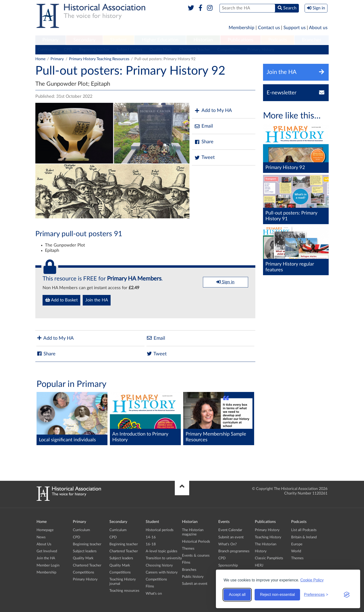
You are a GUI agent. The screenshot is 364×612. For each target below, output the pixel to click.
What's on (154, 594)
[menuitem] (50, 40)
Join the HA (97, 300)
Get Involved (47, 551)
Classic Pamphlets (269, 558)
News (41, 537)
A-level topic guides (162, 551)
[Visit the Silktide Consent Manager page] (347, 595)
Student (118, 40)
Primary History (261, 50)
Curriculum (47, 50)
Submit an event (195, 584)
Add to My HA (213, 111)
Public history (193, 577)
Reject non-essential (277, 595)
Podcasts (278, 40)
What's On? (228, 544)
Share (204, 142)
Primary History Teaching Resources (99, 59)
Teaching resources (124, 591)
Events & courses (196, 556)
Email (204, 126)
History (261, 551)
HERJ (259, 565)
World (296, 551)
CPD (68, 50)
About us (318, 28)
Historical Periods (196, 542)
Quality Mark (161, 50)
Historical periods (160, 530)
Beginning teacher (94, 50)
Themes (188, 549)
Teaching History (268, 537)
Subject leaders (129, 50)
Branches (312, 40)
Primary (50, 40)
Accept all (237, 595)
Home (40, 59)
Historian (203, 40)
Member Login (48, 565)
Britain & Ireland (304, 537)
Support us (295, 28)
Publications (241, 40)
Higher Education (160, 40)
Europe (297, 544)
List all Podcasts (304, 530)
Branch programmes (234, 551)
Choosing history (159, 565)
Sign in (225, 282)
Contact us (269, 28)
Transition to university (164, 558)
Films (150, 586)
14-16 (151, 537)
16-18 (151, 544)
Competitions (229, 50)
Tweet (204, 158)
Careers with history (162, 572)
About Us (44, 544)
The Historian (266, 544)
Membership (242, 28)
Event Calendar (230, 530)
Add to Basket (61, 300)
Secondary (84, 40)
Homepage (45, 530)
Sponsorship (228, 565)
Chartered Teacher (195, 50)
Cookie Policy (312, 580)
